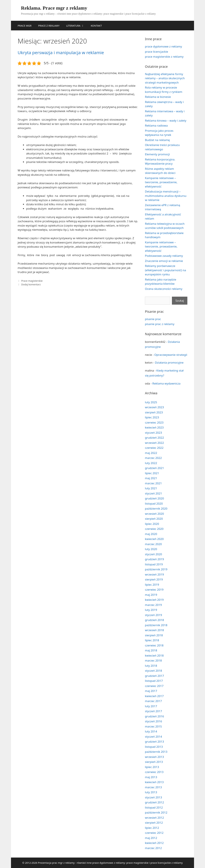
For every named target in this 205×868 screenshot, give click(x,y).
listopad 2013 (154, 747)
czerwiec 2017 (154, 686)
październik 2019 (156, 569)
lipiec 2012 (152, 828)
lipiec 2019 (152, 585)
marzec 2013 (153, 787)
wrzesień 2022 (154, 443)
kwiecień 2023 (154, 427)
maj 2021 (151, 478)
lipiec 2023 (152, 417)
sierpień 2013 (154, 762)
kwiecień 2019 (154, 600)
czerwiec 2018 (154, 645)
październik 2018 (156, 625)
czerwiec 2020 (154, 529)
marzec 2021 (153, 483)
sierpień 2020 (154, 519)
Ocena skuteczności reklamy (164, 289)
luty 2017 (151, 706)
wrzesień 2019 (154, 574)
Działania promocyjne (169, 362)
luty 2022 (151, 463)
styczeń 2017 (154, 711)
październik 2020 (156, 508)
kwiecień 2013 (154, 782)
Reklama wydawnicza (166, 383)
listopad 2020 (154, 504)
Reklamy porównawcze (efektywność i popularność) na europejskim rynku (165, 270)
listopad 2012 (154, 807)
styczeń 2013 (154, 797)
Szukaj (180, 301)
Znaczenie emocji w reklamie (164, 261)
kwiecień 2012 (154, 843)
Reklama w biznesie (158, 97)
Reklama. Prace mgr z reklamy (54, 8)
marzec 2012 (153, 848)
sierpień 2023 (154, 412)
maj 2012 (151, 838)
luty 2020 (151, 549)
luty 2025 (151, 402)
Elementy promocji (157, 154)
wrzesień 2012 (154, 818)
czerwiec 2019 (154, 590)
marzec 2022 (153, 458)
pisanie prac (153, 319)
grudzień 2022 (154, 438)
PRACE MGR (25, 26)
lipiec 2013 (152, 767)
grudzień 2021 (154, 468)
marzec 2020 (153, 544)
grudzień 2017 (154, 676)
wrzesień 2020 (154, 514)
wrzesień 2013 (154, 757)
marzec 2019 (153, 605)
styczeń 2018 (154, 671)
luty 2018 (151, 666)
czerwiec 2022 (154, 448)
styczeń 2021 (154, 493)
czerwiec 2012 (154, 833)
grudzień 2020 (154, 498)
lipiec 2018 (152, 640)
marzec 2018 (153, 660)
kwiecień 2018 (154, 655)
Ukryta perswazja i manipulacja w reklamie (61, 52)
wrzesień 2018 (154, 630)
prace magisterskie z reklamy (164, 57)
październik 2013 (156, 752)
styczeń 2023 (154, 433)
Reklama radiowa (156, 125)
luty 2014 (151, 731)
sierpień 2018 (154, 635)
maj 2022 (151, 453)
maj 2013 (151, 777)
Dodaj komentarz (31, 284)
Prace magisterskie (32, 281)
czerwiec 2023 (154, 422)
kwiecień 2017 (154, 696)
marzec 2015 (153, 726)
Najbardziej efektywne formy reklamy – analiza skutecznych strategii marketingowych (165, 78)
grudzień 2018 (154, 620)
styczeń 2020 (154, 554)
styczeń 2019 (154, 615)
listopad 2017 (154, 681)
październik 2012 (156, 812)
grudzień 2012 (154, 802)
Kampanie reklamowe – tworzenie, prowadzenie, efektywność (161, 182)
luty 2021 (151, 488)
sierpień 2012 (154, 823)
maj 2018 (151, 650)
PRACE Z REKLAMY (49, 26)
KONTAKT (96, 26)
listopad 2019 (154, 564)
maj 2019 (151, 595)
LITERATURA (77, 26)
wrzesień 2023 (154, 407)
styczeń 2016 (154, 721)
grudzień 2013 (154, 742)
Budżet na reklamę (157, 140)
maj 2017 (151, 691)
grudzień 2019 (154, 559)
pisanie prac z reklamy (160, 324)
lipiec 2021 (152, 473)
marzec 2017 (153, 701)
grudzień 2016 (154, 716)
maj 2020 (151, 534)
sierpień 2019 (154, 579)
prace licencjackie (156, 52)
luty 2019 (151, 610)
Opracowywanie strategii (171, 355)
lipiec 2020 (152, 524)
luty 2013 (151, 792)
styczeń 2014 (154, 737)
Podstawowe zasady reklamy (164, 256)
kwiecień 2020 (154, 539)
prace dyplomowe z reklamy (163, 46)
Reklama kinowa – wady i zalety (166, 121)
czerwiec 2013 (154, 772)
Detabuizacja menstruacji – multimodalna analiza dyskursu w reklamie (166, 196)
